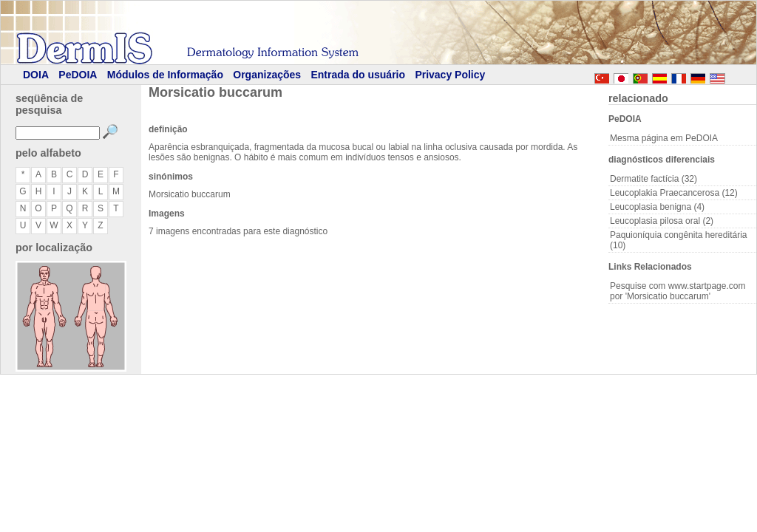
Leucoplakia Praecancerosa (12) (674, 193)
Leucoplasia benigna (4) (657, 207)
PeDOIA (78, 75)
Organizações (267, 75)
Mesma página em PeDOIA (664, 138)
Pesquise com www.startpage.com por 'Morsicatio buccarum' (678, 291)
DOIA (36, 75)
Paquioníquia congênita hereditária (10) (678, 240)
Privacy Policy (450, 75)
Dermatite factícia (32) (654, 179)
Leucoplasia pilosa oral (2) (662, 221)
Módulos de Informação (165, 75)
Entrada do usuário (358, 75)
